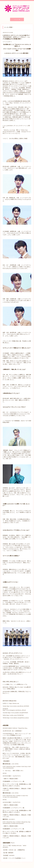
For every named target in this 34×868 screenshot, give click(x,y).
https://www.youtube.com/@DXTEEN (18, 713)
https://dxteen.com (14, 703)
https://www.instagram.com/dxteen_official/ (14, 710)
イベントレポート (7, 42)
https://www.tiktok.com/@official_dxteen (18, 718)
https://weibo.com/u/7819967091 (15, 715)
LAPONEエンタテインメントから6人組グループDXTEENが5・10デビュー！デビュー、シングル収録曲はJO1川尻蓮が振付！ (16, 37)
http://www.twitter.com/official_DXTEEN (18, 706)
